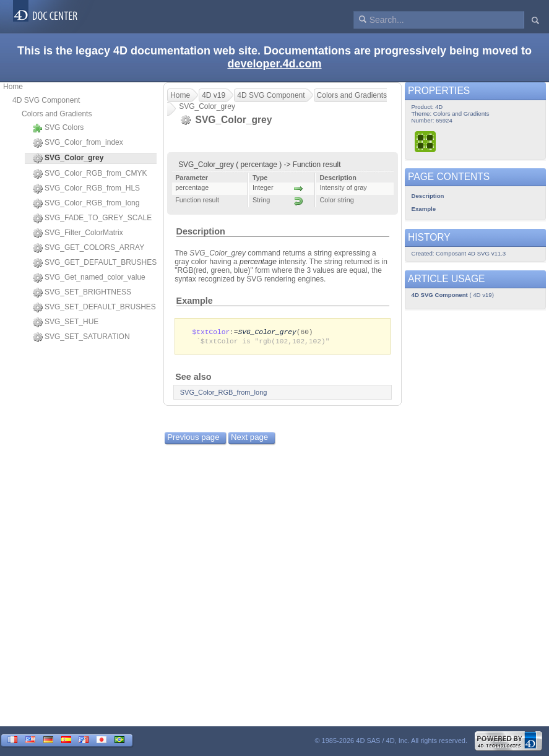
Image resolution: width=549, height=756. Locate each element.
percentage (258, 262)
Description (201, 231)
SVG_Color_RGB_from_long (86, 204)
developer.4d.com (274, 64)
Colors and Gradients (57, 114)
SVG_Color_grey (267, 332)
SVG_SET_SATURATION (81, 337)
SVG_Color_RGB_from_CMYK (90, 174)
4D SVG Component (46, 100)
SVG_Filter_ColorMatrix (78, 233)
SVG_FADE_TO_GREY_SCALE (92, 218)
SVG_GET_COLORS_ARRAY (89, 248)
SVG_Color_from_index (78, 143)
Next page (249, 438)
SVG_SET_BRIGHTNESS (82, 293)
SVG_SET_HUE (66, 322)
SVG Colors (58, 128)
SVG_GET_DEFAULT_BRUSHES (95, 263)
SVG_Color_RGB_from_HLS (86, 189)
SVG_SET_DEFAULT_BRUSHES (94, 307)
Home (13, 87)
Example (195, 301)
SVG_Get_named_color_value (89, 278)
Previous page (193, 438)
